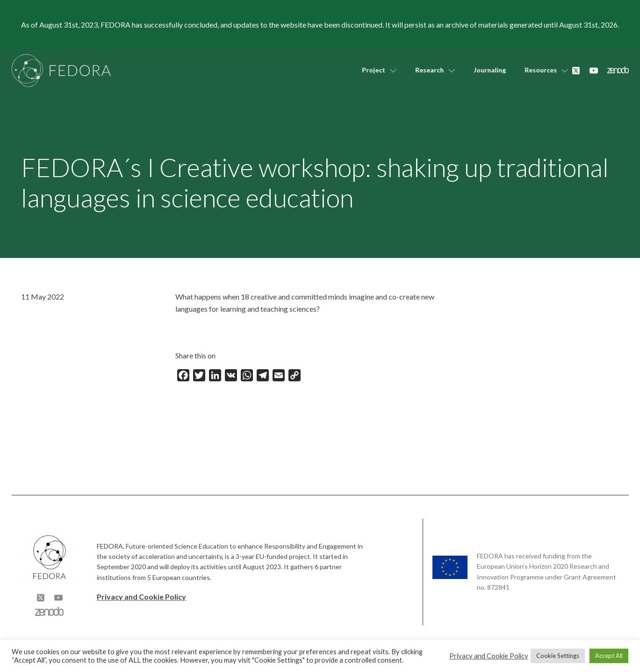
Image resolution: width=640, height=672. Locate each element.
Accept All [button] (609, 656)
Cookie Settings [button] (558, 656)
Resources (541, 70)
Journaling (484, 70)
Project (374, 70)
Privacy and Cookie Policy (141, 597)
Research (429, 70)
